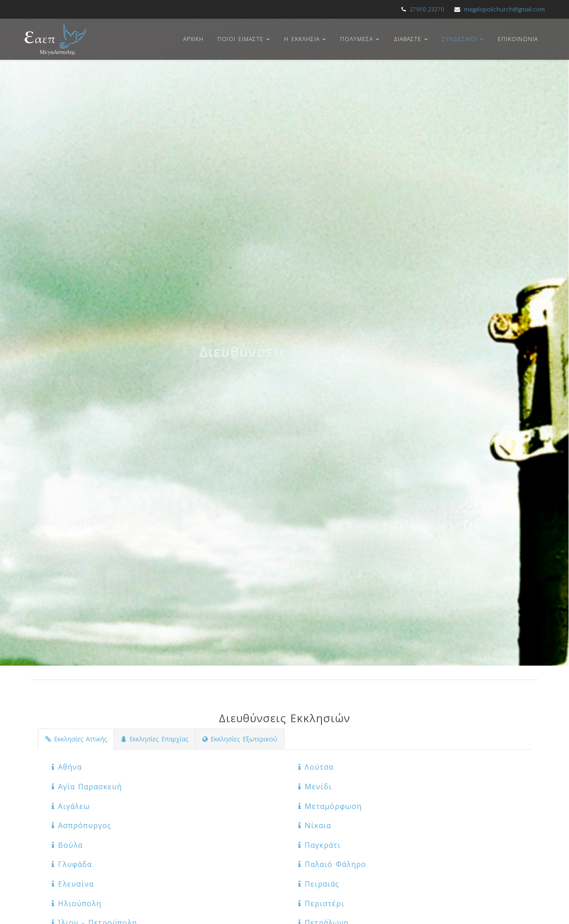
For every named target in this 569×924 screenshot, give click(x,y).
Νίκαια (315, 825)
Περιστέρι (321, 903)
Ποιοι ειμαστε (240, 39)
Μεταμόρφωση (330, 806)
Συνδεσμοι (460, 39)
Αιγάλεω (71, 806)
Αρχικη (193, 39)
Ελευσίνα (73, 884)
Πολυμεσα (357, 39)
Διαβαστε (408, 39)
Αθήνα (67, 767)
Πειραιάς (319, 884)
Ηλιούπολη (76, 903)
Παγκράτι (319, 845)
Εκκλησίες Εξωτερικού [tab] (240, 739)
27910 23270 (427, 9)
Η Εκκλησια (302, 39)
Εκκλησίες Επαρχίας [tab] (155, 739)
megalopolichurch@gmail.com (504, 9)
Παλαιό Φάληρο (332, 864)
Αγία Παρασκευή (87, 787)
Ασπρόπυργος (82, 825)
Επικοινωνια (518, 39)
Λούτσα (316, 767)
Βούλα (67, 845)
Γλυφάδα (72, 864)
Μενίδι (315, 787)
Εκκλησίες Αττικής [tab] (76, 739)
